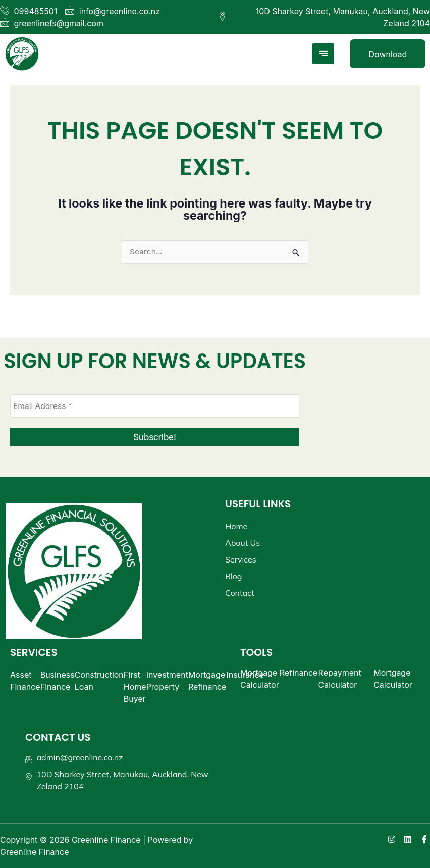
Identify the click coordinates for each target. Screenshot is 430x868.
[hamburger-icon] (323, 54)
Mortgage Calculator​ (393, 679)
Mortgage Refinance (207, 681)
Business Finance (58, 681)
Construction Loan (99, 681)
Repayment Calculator (340, 679)
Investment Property (167, 681)
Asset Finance (25, 681)
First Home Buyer (135, 687)
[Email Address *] (155, 406)
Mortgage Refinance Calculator (279, 679)
